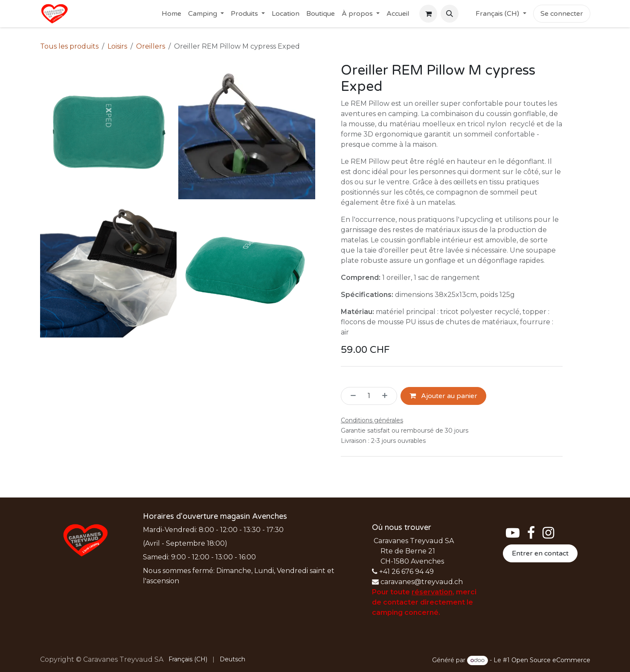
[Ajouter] (387, 396)
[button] (450, 14)
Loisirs (117, 46)
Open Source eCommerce (551, 660)
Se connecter (562, 14)
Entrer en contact (540, 553)
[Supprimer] (351, 396)
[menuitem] (171, 14)
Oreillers (151, 46)
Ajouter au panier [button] (443, 396)
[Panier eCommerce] (428, 14)
